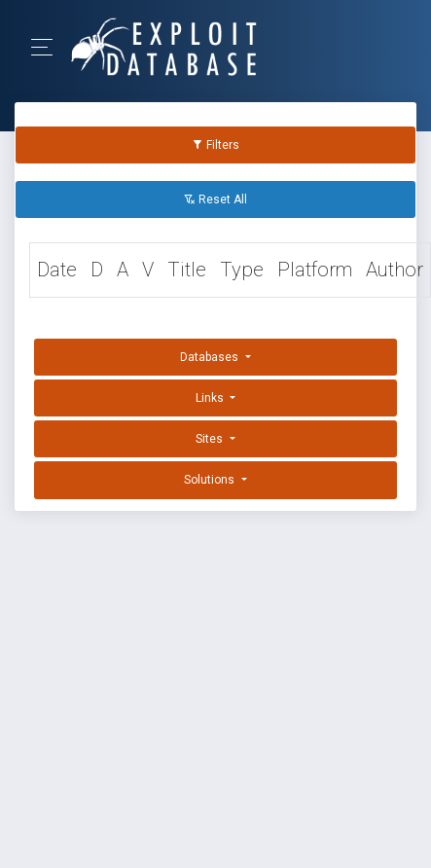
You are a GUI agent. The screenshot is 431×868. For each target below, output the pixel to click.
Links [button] (211, 398)
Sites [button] (211, 439)
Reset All (215, 199)
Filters (215, 145)
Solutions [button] (211, 480)
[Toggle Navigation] (48, 47)
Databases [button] (211, 357)
